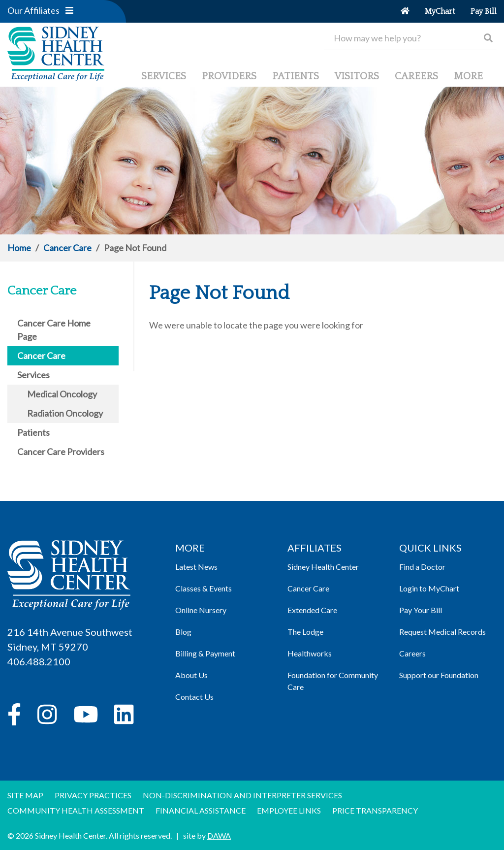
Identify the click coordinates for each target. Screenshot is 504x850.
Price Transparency (375, 810)
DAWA (219, 835)
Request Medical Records (442, 632)
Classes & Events (204, 588)
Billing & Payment (205, 653)
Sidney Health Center (323, 567)
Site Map (25, 795)
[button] (69, 10)
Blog (183, 632)
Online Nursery (201, 610)
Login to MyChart (429, 588)
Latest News (196, 567)
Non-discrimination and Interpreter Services (242, 795)
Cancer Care (67, 248)
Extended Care (312, 610)
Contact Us (194, 697)
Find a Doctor (422, 567)
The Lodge (305, 632)
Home (19, 248)
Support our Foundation (439, 675)
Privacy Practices (93, 795)
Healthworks (310, 653)
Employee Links (289, 810)
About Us (191, 675)
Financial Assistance (201, 810)
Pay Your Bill (421, 610)
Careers (412, 653)
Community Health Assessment (76, 810)
